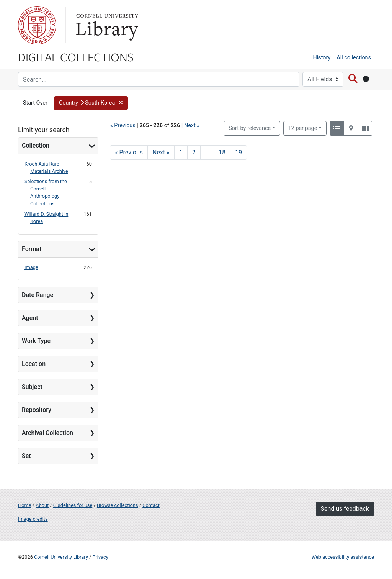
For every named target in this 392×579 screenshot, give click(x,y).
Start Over (35, 103)
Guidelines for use (73, 505)
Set (26, 456)
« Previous (123, 125)
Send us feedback (345, 509)
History (322, 58)
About (42, 505)
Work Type (36, 341)
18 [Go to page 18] (222, 152)
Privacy (100, 557)
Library (106, 25)
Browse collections (118, 505)
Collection (36, 145)
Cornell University (37, 25)
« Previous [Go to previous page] (129, 152)
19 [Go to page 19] (238, 152)
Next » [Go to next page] (161, 152)
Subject (32, 387)
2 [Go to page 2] (194, 152)
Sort (250, 128)
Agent (30, 318)
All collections (354, 58)
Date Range (38, 295)
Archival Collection (47, 433)
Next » (192, 125)
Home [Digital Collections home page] (24, 505)
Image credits (33, 519)
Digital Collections (76, 57)
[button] (91, 103)
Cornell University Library (61, 557)
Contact (151, 505)
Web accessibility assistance (343, 557)
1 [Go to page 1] (181, 152)
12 (303, 128)
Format (32, 249)
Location (34, 364)
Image (31, 267)
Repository (37, 410)
